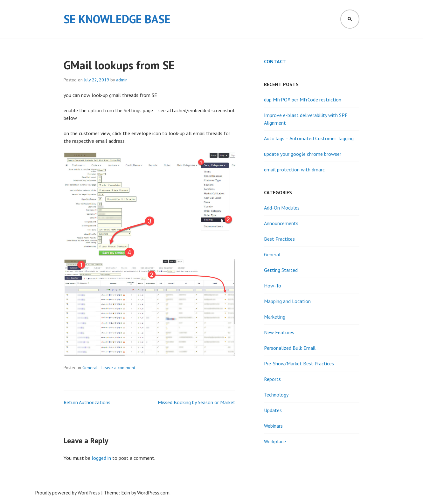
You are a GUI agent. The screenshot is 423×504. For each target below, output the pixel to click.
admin (122, 80)
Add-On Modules (282, 208)
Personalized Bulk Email (290, 348)
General (90, 368)
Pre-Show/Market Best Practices (299, 363)
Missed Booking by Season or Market (197, 402)
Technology (276, 395)
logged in (101, 458)
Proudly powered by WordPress (67, 493)
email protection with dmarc (294, 169)
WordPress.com (153, 493)
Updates (273, 410)
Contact (275, 61)
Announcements (281, 223)
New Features (279, 332)
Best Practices (279, 239)
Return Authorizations (87, 402)
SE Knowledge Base (117, 19)
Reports (272, 379)
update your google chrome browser (303, 154)
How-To (273, 286)
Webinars (273, 426)
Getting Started (281, 270)
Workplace (275, 441)
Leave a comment (118, 368)
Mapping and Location (287, 301)
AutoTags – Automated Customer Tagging (309, 138)
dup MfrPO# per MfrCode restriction (303, 100)
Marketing (275, 317)
